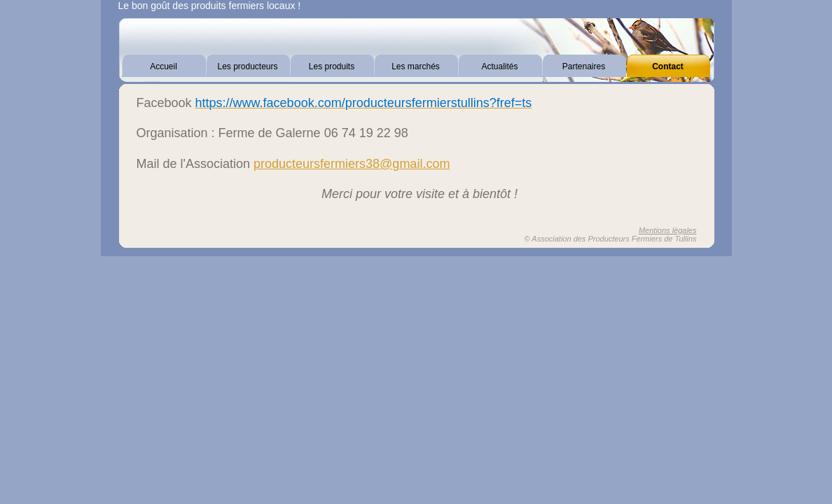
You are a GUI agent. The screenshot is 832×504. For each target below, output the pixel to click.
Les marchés (416, 66)
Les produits (332, 66)
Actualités (499, 66)
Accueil (164, 66)
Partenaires (584, 66)
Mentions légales (668, 230)
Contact (668, 66)
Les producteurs (247, 66)
